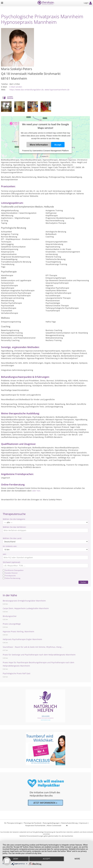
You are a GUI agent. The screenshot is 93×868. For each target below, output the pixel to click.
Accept (58, 145)
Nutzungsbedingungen (51, 823)
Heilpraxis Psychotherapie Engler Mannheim (22, 639)
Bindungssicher (10, 616)
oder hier (36, 491)
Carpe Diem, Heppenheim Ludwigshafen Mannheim (26, 608)
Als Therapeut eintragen (13, 823)
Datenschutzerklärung (69, 823)
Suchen (83, 582)
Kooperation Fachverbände (35, 825)
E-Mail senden (16, 87)
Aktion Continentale (54, 825)
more (77, 859)
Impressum (83, 823)
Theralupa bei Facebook (32, 823)
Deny (16, 859)
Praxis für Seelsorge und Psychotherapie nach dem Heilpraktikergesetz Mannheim (39, 655)
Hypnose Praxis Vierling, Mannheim (18, 631)
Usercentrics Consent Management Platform (51, 150)
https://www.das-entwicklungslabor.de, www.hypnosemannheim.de (39, 90)
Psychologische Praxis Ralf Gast (17, 673)
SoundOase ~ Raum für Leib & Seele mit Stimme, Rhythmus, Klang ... (33, 647)
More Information (39, 145)
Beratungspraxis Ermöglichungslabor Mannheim (24, 601)
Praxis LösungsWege (12, 624)
